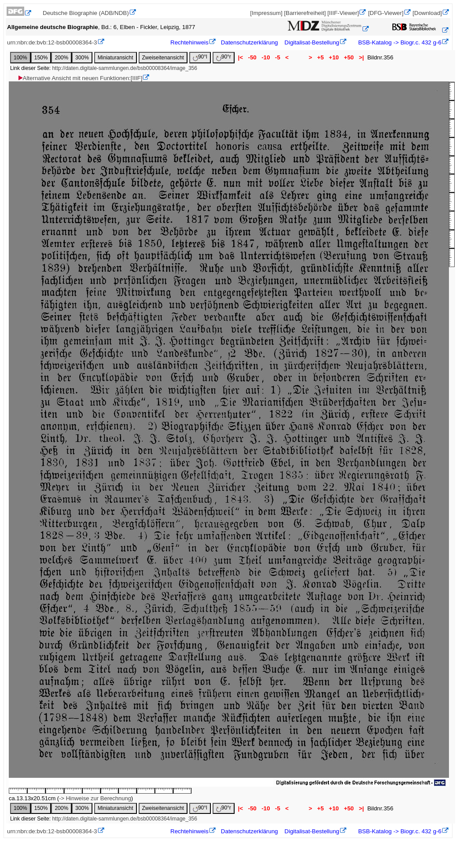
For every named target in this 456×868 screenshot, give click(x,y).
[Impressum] (266, 13)
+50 (349, 57)
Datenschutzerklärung (250, 42)
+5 (321, 57)
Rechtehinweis (189, 42)
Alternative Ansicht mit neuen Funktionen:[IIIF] (80, 78)
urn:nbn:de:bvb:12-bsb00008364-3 (52, 42)
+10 (334, 57)
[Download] (427, 13)
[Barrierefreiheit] (305, 13)
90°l (200, 57)
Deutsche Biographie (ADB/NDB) (86, 13)
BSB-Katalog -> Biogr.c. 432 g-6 (399, 42)
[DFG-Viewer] (386, 13)
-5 (278, 57)
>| (361, 57)
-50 (252, 57)
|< (241, 57)
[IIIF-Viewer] (343, 13)
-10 (266, 57)
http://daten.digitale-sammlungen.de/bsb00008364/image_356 (125, 68)
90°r (224, 57)
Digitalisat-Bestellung (312, 42)
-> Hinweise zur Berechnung (95, 798)
